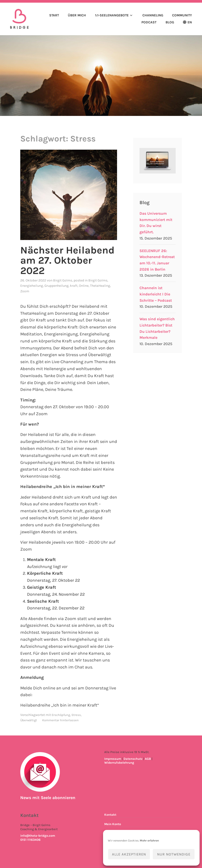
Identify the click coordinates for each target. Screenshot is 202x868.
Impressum (113, 758)
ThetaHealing (100, 286)
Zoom (25, 291)
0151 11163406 (30, 840)
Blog (170, 23)
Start (54, 16)
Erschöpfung (61, 715)
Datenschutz (133, 758)
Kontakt (110, 815)
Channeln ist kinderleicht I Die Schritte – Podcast (156, 294)
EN (190, 23)
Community (182, 16)
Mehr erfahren (149, 841)
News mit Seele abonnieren (49, 798)
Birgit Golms (63, 280)
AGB (148, 758)
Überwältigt (29, 720)
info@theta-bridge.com (38, 836)
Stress (76, 715)
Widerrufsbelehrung (119, 763)
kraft (74, 286)
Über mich (77, 16)
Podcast (149, 23)
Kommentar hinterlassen (60, 720)
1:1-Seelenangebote (112, 16)
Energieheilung (32, 286)
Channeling (153, 16)
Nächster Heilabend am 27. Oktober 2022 (68, 260)
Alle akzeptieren (129, 854)
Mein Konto (113, 824)
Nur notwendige (174, 854)
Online (84, 286)
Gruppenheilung (56, 286)
